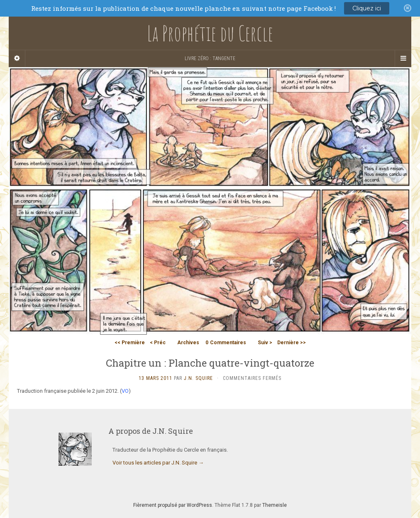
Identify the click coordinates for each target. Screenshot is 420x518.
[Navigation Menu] (403, 58)
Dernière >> (292, 343)
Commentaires (226, 343)
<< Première (130, 343)
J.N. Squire (198, 378)
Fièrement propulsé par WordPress (173, 505)
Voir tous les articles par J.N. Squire (158, 463)
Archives (188, 343)
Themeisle (275, 505)
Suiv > (265, 343)
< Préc (158, 343)
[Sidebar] (17, 58)
